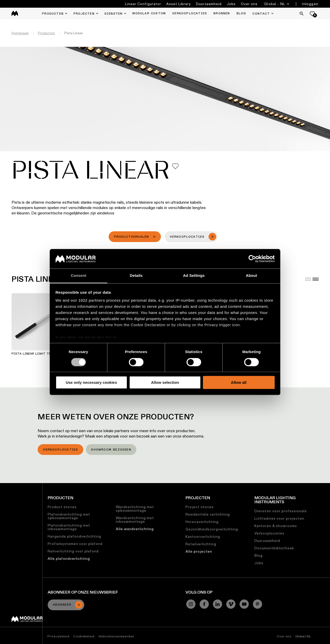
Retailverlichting (201, 544)
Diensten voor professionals (281, 511)
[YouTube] (244, 604)
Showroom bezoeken (111, 450)
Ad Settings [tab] (194, 276)
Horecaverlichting (202, 522)
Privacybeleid (58, 636)
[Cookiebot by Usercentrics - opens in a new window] (252, 259)
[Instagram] (191, 604)
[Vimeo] (231, 604)
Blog (259, 555)
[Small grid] (316, 279)
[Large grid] (308, 279)
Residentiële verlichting (208, 514)
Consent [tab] (79, 276)
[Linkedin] (218, 604)
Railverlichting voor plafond (73, 551)
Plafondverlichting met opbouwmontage (69, 516)
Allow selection (165, 382)
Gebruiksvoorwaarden (116, 636)
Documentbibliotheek (274, 548)
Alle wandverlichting (135, 529)
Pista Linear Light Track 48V (38, 354)
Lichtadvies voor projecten (279, 518)
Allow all (239, 382)
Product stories (62, 507)
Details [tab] (136, 276)
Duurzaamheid (209, 4)
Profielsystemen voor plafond (75, 544)
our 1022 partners (88, 301)
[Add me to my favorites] (175, 166)
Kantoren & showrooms (276, 526)
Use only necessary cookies (91, 382)
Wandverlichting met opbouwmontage (135, 509)
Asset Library (179, 4)
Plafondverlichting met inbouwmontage (69, 527)
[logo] (15, 13)
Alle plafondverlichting (69, 559)
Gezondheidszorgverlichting (212, 529)
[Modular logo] (27, 621)
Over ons (249, 4)
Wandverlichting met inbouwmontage (135, 520)
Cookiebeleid (84, 636)
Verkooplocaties (60, 450)
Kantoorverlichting (203, 537)
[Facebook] (204, 604)
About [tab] (252, 276)
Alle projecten (199, 551)
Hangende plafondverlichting (74, 536)
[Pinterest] (257, 604)
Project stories (200, 507)
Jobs (231, 4)
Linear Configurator (143, 4)
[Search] (302, 14)
